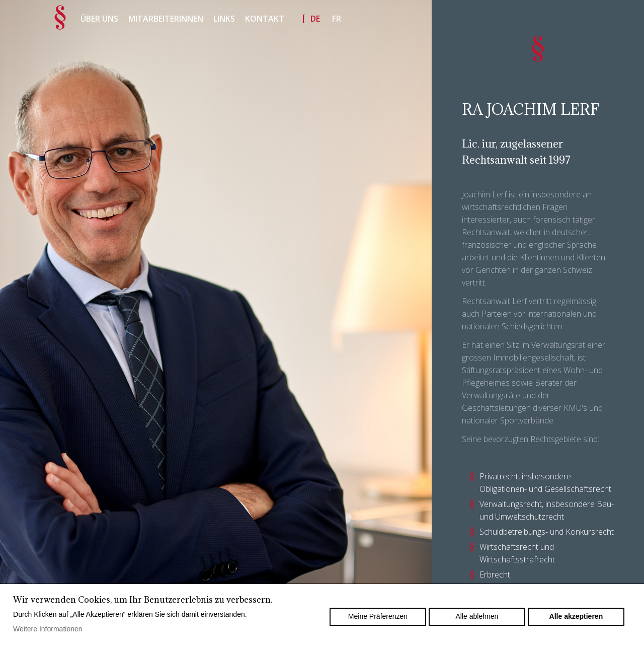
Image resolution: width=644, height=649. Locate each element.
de (315, 19)
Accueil (60, 18)
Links (224, 19)
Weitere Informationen (48, 629)
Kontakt (265, 19)
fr (337, 19)
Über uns (99, 19)
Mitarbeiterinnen (166, 19)
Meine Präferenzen (378, 616)
